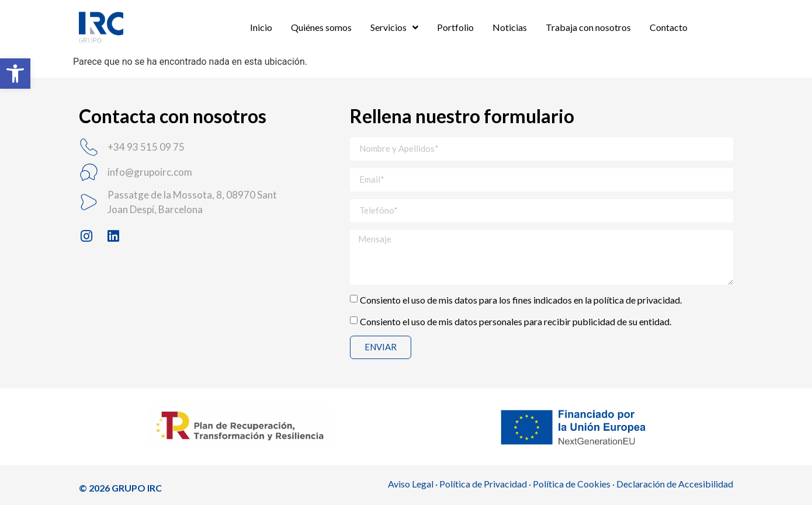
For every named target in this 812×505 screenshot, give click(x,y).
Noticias (510, 27)
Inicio (261, 27)
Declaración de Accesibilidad (675, 484)
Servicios (394, 27)
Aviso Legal (411, 484)
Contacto (669, 27)
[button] (15, 74)
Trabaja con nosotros (588, 27)
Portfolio (455, 27)
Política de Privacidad (483, 484)
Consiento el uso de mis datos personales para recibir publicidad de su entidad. (516, 321)
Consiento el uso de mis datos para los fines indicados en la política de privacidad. (521, 299)
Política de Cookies (572, 484)
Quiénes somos (321, 27)
